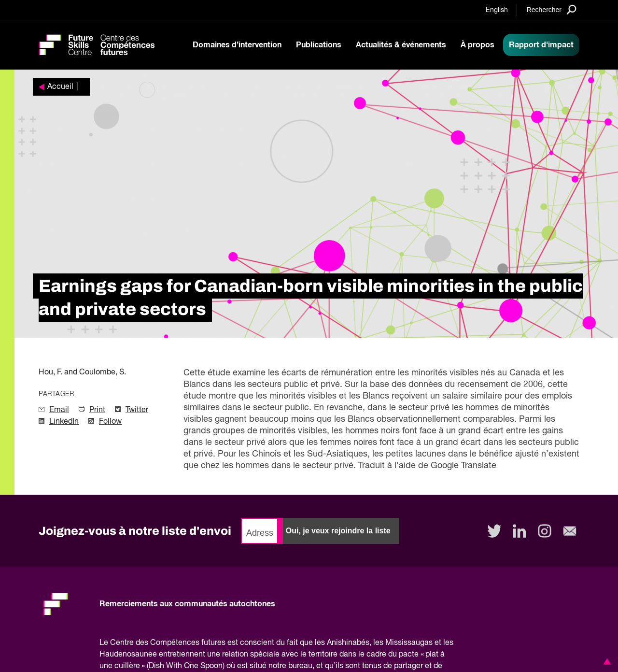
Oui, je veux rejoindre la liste (338, 531)
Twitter (137, 410)
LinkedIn (64, 422)
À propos (478, 45)
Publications (319, 45)
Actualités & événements (401, 45)
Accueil (60, 87)
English (497, 10)
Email (59, 410)
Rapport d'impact (541, 45)
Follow (110, 422)
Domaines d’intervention (237, 45)
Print (97, 410)
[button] (605, 661)
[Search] (552, 9)
